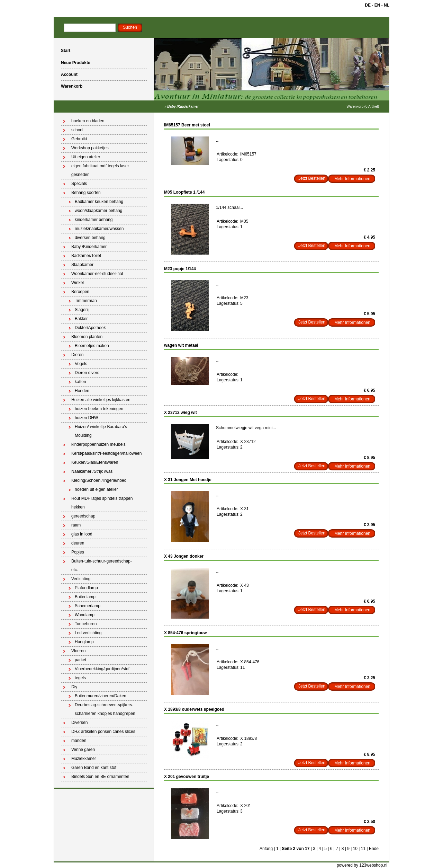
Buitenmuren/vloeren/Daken (101, 696)
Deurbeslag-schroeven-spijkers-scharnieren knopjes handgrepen (105, 709)
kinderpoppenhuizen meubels (98, 444)
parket (80, 660)
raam (76, 525)
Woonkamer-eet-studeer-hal (97, 274)
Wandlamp (85, 615)
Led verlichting (88, 633)
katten (80, 382)
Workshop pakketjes (90, 148)
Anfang (266, 849)
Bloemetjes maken (92, 346)
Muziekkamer (84, 759)
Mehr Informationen (352, 179)
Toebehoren (86, 624)
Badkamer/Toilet (86, 256)
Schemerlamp (88, 606)
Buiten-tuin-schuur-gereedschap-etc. (102, 565)
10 (355, 849)
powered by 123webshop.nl (362, 865)
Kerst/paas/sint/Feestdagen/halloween (106, 453)
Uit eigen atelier (86, 157)
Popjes (78, 552)
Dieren (77, 355)
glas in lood (82, 534)
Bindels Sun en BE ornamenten (100, 777)
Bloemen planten (87, 337)
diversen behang (90, 238)
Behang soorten (86, 193)
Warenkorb (72, 86)
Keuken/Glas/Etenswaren (95, 462)
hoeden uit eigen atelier (96, 489)
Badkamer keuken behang (99, 202)
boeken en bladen (88, 121)
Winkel (78, 283)
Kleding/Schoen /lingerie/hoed (99, 480)
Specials (79, 184)
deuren (78, 543)
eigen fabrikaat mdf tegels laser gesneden (100, 170)
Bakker (81, 319)
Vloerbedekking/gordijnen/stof (102, 669)
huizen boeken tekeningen (99, 409)
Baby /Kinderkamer (183, 107)
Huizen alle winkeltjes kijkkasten (101, 400)
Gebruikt (79, 139)
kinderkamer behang (94, 220)
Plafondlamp (86, 588)
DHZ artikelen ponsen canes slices (103, 732)
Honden (82, 391)
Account (69, 74)
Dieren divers (87, 373)
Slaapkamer (82, 265)
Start (66, 51)
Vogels (81, 364)
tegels (80, 678)
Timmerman (86, 301)
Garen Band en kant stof (94, 768)
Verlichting (81, 579)
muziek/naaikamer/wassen (99, 229)
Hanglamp (84, 642)
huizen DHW (86, 418)
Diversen (79, 723)
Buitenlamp (85, 597)
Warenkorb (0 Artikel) (363, 107)
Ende (374, 849)
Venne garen (83, 750)
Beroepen (80, 292)
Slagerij (82, 310)
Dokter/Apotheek (90, 328)
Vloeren (78, 651)
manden (79, 741)
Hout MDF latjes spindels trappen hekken (102, 503)
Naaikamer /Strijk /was (92, 471)
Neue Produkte (76, 63)
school (77, 130)
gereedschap (83, 516)
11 (363, 849)
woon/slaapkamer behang (98, 211)
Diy (74, 687)
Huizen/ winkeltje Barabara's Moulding (101, 431)
